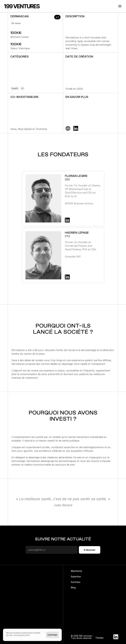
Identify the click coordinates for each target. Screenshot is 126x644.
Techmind (41, 129)
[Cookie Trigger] (114, 643)
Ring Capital (25, 129)
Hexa (13, 129)
